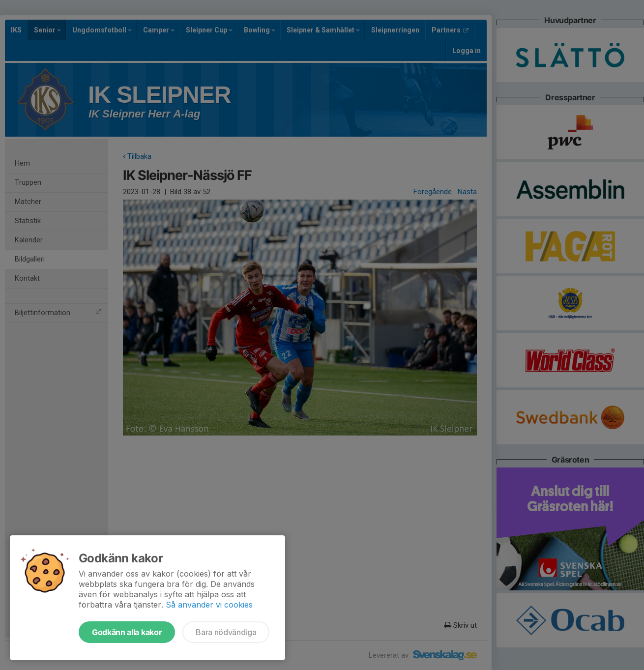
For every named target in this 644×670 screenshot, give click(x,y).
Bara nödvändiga (226, 632)
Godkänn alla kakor (127, 632)
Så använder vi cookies (209, 605)
